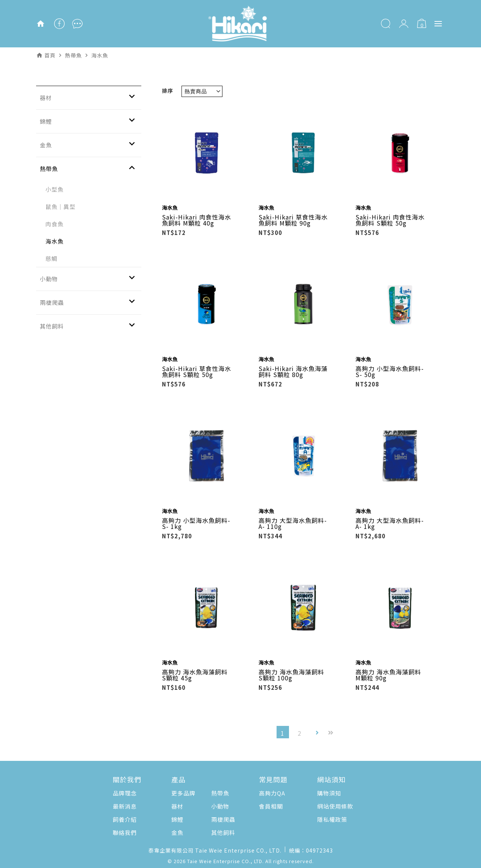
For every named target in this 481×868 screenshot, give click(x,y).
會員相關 (271, 806)
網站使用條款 (335, 806)
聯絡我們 (125, 832)
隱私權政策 (332, 819)
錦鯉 (177, 819)
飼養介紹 (125, 819)
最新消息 (125, 806)
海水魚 (54, 241)
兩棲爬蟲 (223, 819)
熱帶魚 (220, 793)
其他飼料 (223, 832)
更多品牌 (183, 793)
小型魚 (54, 189)
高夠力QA (272, 793)
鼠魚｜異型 (61, 207)
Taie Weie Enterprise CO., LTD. (225, 861)
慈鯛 (51, 258)
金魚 (177, 832)
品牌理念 (125, 793)
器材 (177, 806)
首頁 (50, 55)
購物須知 (329, 793)
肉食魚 (54, 224)
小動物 (220, 806)
